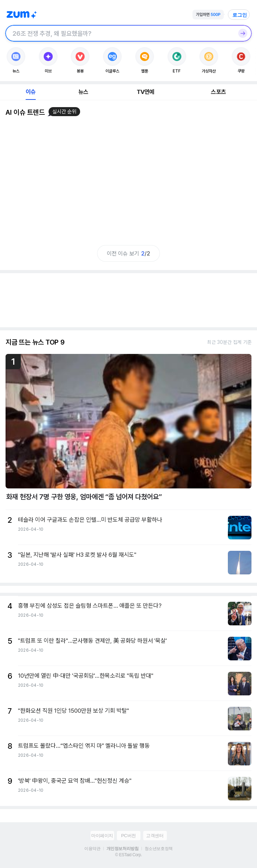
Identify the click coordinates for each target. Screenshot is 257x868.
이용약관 (92, 849)
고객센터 (155, 836)
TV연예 (145, 92)
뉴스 (83, 92)
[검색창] (119, 33)
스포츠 (218, 92)
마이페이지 (102, 836)
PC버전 (128, 836)
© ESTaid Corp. (128, 855)
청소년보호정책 (159, 849)
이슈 (31, 92)
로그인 (240, 15)
